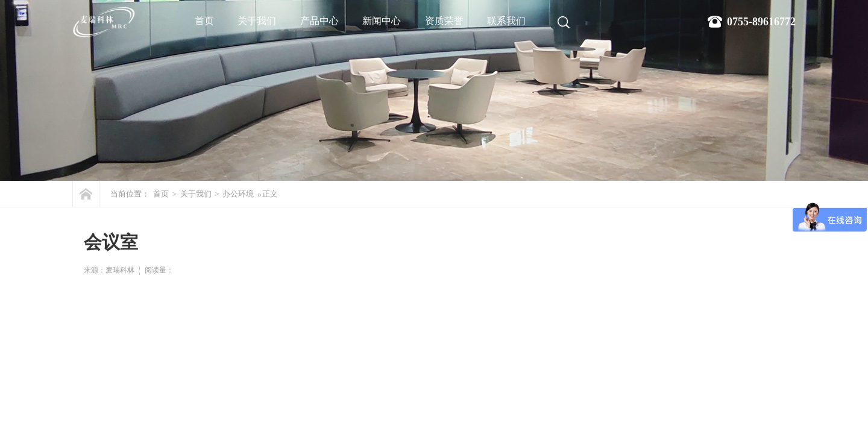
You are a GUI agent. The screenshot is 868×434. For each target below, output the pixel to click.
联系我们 (506, 21)
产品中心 (319, 21)
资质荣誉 (444, 21)
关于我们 (257, 21)
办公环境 (238, 194)
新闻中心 (382, 21)
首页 (204, 21)
